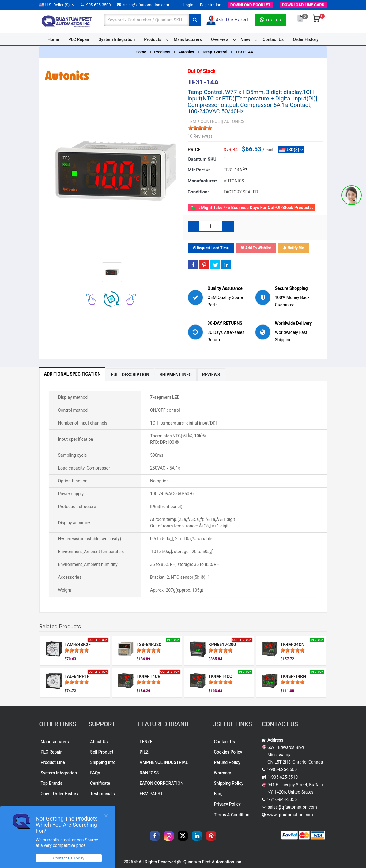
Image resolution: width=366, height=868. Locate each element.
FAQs (95, 773)
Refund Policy (227, 762)
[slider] (200, 128)
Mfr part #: (199, 170)
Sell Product (102, 752)
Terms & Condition (232, 815)
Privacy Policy (227, 804)
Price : (195, 150)
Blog (218, 794)
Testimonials (102, 794)
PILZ (144, 752)
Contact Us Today (69, 858)
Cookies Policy (228, 752)
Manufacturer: (202, 181)
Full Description (130, 375)
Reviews (211, 375)
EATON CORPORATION (162, 783)
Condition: (198, 192)
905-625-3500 (96, 5)
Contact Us (273, 39)
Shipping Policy (228, 783)
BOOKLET (250, 5)
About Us (99, 742)
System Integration (117, 39)
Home (53, 39)
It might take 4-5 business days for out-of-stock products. (252, 208)
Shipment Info (176, 375)
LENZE (146, 742)
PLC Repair (79, 39)
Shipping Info (103, 762)
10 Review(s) (200, 136)
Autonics (186, 52)
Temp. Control (215, 52)
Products (153, 39)
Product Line (53, 762)
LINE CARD (303, 5)
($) (57, 5)
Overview (220, 39)
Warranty (222, 773)
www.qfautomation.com (290, 815)
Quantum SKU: (203, 159)
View (246, 39)
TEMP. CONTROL (204, 122)
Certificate (100, 783)
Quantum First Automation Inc (212, 862)
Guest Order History (60, 794)
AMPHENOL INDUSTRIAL (164, 762)
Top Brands (52, 783)
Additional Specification (72, 374)
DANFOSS (149, 773)
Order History (306, 39)
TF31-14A (244, 52)
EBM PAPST (151, 794)
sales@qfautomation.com (143, 5)
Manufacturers (188, 39)
